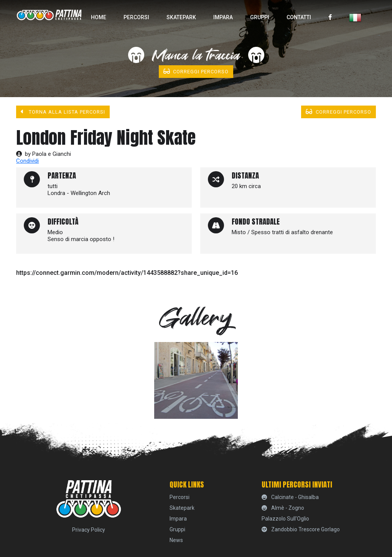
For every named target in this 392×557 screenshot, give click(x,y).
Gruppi (260, 17)
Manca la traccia (196, 56)
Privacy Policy (89, 530)
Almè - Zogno (283, 508)
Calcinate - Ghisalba (290, 497)
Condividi (27, 161)
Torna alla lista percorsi (63, 112)
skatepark (181, 17)
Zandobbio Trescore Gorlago (301, 529)
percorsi (136, 17)
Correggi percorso (196, 71)
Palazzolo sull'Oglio (285, 519)
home (99, 17)
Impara (223, 17)
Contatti (299, 17)
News (176, 540)
